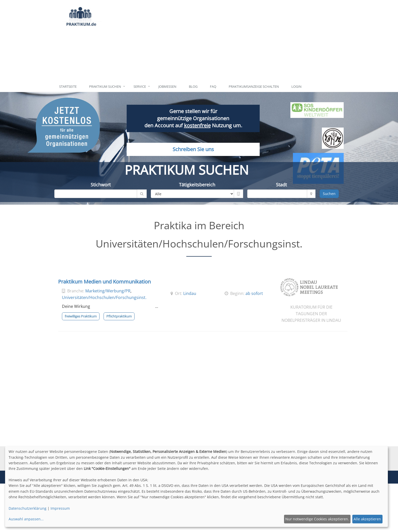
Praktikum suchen (105, 86)
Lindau (190, 293)
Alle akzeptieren (367, 519)
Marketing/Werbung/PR (108, 291)
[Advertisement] (222, 41)
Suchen (329, 194)
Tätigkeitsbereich (197, 185)
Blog (193, 86)
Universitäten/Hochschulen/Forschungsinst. (104, 297)
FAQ (213, 86)
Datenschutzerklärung (28, 508)
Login (296, 86)
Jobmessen (167, 86)
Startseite (68, 86)
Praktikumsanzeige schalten (254, 86)
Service (140, 86)
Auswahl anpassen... (26, 519)
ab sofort (254, 293)
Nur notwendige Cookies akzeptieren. (317, 519)
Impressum (60, 508)
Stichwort (101, 185)
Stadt (281, 185)
